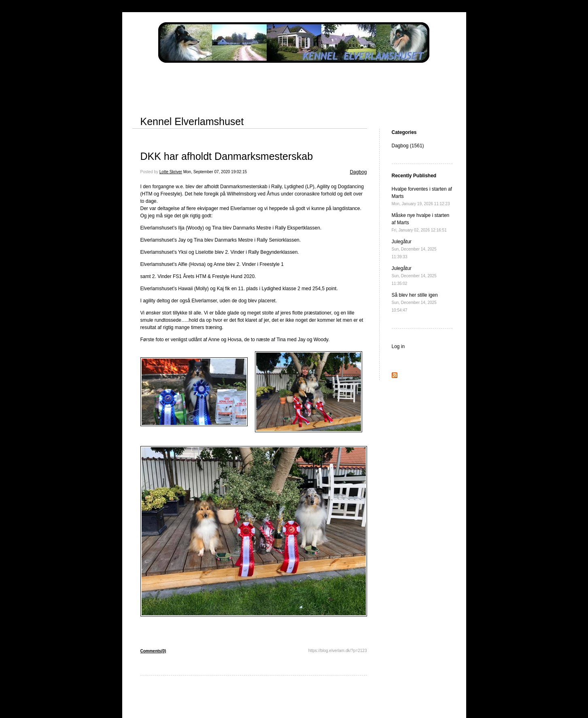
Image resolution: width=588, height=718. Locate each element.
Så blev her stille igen (415, 302)
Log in (398, 346)
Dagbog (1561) (408, 146)
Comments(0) (153, 651)
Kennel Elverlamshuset (192, 121)
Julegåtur (414, 249)
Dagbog (358, 172)
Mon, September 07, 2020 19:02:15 (215, 172)
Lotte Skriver (171, 172)
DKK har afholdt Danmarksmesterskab (227, 156)
